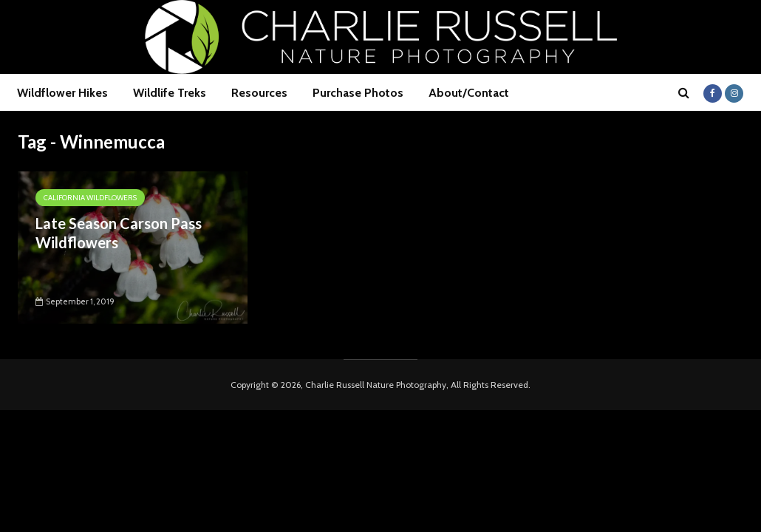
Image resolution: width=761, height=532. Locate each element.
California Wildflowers (90, 198)
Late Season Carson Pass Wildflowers (119, 233)
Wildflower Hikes (62, 93)
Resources (259, 93)
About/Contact (469, 93)
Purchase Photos (358, 93)
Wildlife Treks (170, 93)
